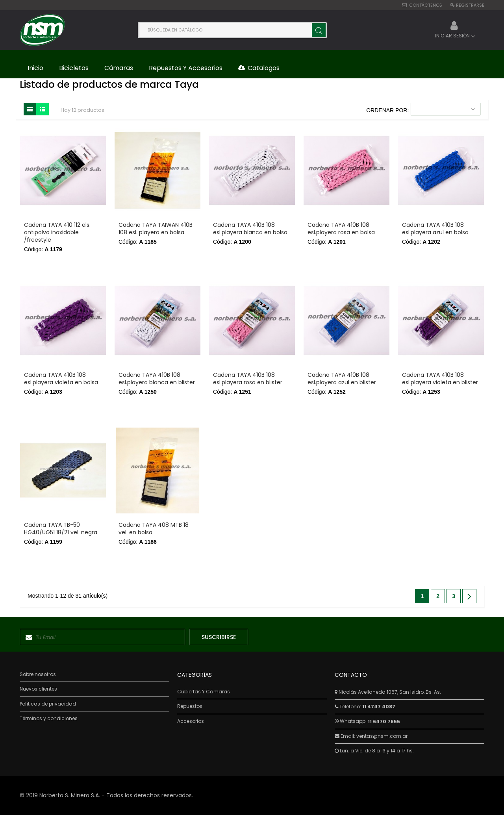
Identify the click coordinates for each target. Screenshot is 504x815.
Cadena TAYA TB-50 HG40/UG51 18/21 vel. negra (61, 529)
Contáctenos (426, 5)
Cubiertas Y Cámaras (204, 692)
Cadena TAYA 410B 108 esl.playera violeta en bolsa (61, 379)
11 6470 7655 (384, 721)
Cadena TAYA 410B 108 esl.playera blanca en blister (157, 379)
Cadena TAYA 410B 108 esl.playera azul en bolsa (435, 229)
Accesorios (191, 721)
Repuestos (190, 706)
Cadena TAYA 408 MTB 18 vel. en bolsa (154, 529)
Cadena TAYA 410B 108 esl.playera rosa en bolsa (341, 229)
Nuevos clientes (38, 689)
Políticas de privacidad (48, 704)
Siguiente (469, 596)
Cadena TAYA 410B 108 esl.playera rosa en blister (248, 379)
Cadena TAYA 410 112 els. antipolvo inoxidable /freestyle (57, 232)
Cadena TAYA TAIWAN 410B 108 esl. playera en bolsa (156, 229)
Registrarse (470, 5)
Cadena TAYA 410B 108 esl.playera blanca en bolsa (250, 229)
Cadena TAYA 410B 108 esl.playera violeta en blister (440, 379)
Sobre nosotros (38, 674)
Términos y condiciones (49, 719)
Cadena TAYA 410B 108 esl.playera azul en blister (342, 379)
